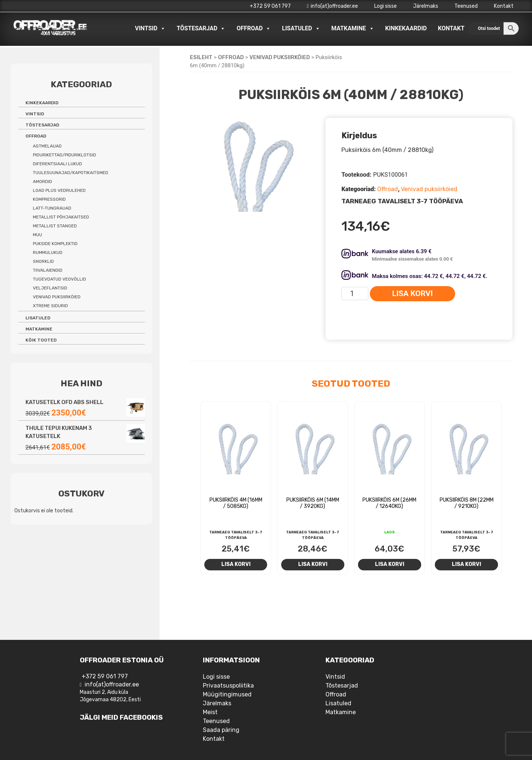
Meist (210, 712)
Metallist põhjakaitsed (61, 217)
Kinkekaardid (406, 28)
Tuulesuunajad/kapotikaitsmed (71, 173)
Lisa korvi (412, 294)
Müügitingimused (227, 694)
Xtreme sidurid (50, 306)
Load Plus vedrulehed (59, 190)
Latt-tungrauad (52, 208)
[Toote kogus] (355, 294)
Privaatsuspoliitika (228, 686)
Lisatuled (301, 28)
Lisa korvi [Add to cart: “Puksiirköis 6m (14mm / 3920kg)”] (313, 564)
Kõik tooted (41, 340)
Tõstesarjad (201, 28)
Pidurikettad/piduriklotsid (64, 155)
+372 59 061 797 (270, 6)
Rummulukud (48, 252)
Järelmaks (426, 6)
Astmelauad (47, 146)
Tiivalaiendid (48, 270)
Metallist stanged (55, 226)
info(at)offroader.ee (332, 6)
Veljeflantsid (50, 288)
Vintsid (150, 28)
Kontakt (504, 6)
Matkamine (353, 28)
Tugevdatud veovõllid (59, 279)
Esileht (201, 57)
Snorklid (43, 261)
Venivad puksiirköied (280, 57)
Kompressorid (49, 199)
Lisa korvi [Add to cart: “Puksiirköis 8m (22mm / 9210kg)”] (466, 564)
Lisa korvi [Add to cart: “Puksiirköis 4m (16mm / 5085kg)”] (236, 564)
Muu (37, 235)
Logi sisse (386, 6)
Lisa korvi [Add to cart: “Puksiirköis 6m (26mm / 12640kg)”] (390, 564)
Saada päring (221, 730)
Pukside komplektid (55, 244)
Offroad (254, 28)
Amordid (42, 181)
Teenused (466, 6)
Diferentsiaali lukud (57, 164)
